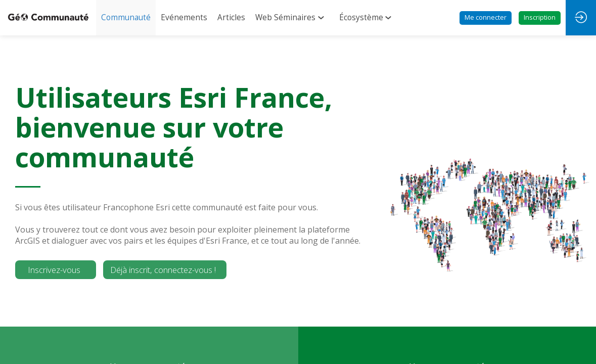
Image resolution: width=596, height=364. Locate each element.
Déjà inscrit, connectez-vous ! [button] (163, 270)
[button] (486, 18)
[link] (126, 18)
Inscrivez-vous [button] (54, 270)
